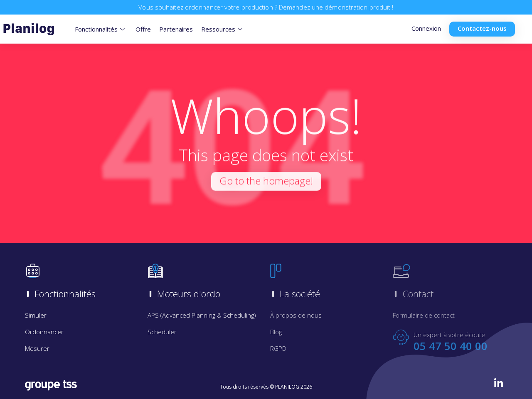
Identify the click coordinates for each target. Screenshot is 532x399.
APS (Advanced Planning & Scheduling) (202, 315)
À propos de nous (296, 315)
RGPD (278, 348)
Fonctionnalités (100, 29)
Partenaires (176, 29)
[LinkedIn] (499, 383)
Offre (143, 29)
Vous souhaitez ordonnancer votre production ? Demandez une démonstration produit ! (266, 7)
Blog (276, 332)
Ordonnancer (44, 332)
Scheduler (162, 332)
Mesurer (37, 348)
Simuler (36, 315)
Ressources (222, 29)
